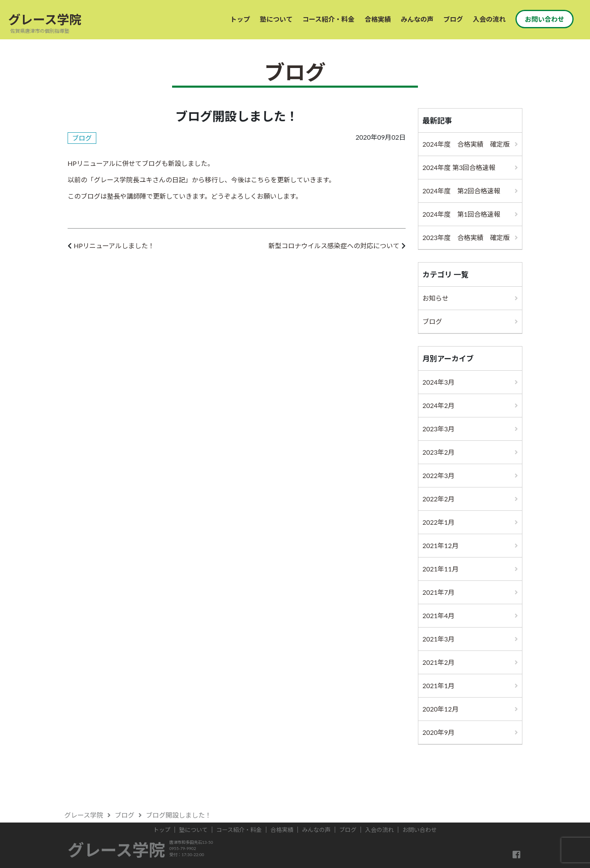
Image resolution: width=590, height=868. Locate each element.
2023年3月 (438, 429)
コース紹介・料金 (328, 19)
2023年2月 (438, 452)
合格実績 (378, 19)
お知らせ (436, 298)
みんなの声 (417, 19)
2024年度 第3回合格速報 (459, 167)
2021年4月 (438, 615)
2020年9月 (438, 732)
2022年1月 (438, 522)
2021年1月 (438, 686)
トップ (240, 19)
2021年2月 (438, 662)
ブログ (453, 19)
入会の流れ (489, 19)
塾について (276, 19)
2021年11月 (440, 569)
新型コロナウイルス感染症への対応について (334, 246)
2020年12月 (440, 709)
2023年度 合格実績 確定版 (466, 237)
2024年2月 (438, 405)
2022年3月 (438, 475)
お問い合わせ (545, 19)
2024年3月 (438, 382)
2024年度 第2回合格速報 (461, 191)
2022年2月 (438, 499)
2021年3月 (438, 639)
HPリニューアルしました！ (114, 246)
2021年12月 (440, 545)
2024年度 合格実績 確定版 (466, 144)
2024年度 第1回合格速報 (461, 214)
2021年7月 (438, 592)
